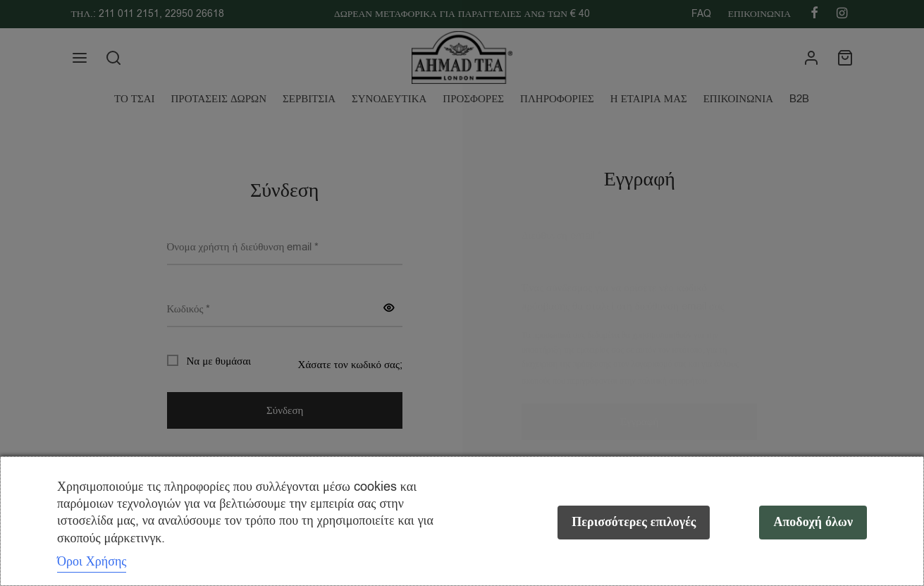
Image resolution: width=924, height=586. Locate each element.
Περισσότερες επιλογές (634, 522)
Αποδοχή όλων (813, 522)
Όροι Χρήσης (92, 561)
